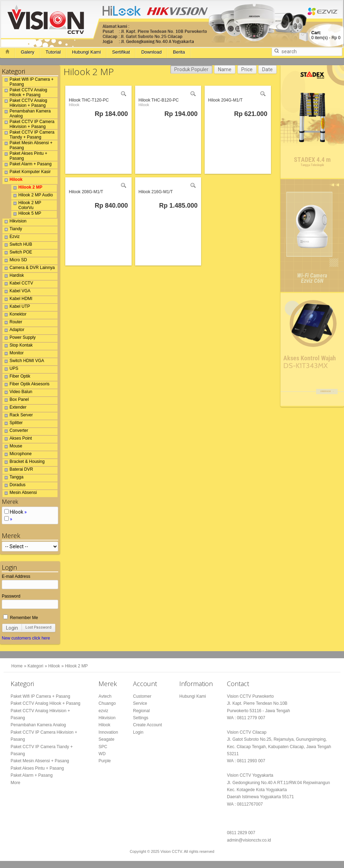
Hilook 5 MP (26, 214)
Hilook (13, 181)
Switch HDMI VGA (23, 362)
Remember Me (21, 618)
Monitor (13, 354)
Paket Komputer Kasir (27, 173)
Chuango (107, 703)
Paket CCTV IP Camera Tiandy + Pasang (28, 135)
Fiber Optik (16, 377)
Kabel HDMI (17, 300)
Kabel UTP (16, 307)
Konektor (14, 315)
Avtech (105, 696)
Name (225, 69)
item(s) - (326, 35)
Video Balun (17, 393)
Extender (14, 408)
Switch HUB (17, 245)
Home (17, 666)
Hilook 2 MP (27, 188)
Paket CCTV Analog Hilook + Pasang (25, 92)
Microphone (17, 455)
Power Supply (19, 338)
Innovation (108, 732)
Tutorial (53, 52)
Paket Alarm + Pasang (27, 165)
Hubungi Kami (86, 52)
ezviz (103, 711)
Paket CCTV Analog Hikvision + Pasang (25, 103)
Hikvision (14, 222)
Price (247, 69)
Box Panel (16, 401)
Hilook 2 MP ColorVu (26, 205)
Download (151, 52)
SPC (103, 747)
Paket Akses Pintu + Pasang (25, 156)
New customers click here (26, 638)
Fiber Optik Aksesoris (26, 385)
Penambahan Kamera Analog (27, 114)
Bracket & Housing (23, 463)
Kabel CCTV (18, 284)
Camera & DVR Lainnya (29, 269)
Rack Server (18, 416)
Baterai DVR (18, 470)
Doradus (14, 486)
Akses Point (17, 439)
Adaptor (13, 331)
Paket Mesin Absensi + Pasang (28, 145)
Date (267, 69)
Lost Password (38, 627)
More (15, 783)
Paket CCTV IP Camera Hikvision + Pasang (28, 124)
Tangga (13, 478)
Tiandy (12, 230)
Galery (28, 52)
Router (12, 323)
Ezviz (11, 238)
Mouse (12, 447)
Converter (15, 432)
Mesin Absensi (20, 494)
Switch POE (17, 253)
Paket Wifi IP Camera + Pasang (28, 82)
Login (12, 628)
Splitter (13, 424)
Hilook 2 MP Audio (32, 196)
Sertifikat (121, 52)
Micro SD (15, 261)
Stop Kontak (17, 346)
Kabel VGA (16, 292)
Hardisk (13, 276)
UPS (10, 369)
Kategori (35, 666)
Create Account (147, 725)
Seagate (106, 739)
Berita (179, 52)
